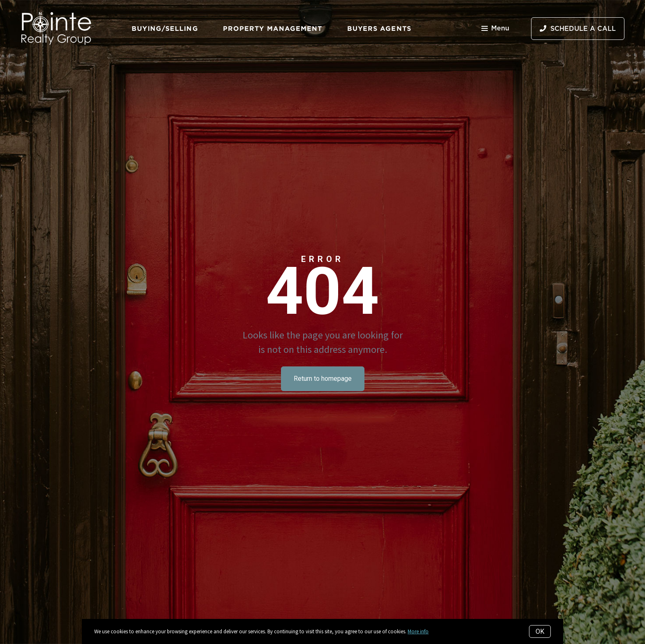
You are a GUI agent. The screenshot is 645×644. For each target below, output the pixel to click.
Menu (495, 29)
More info (418, 631)
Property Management (273, 28)
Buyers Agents (379, 28)
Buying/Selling (165, 28)
